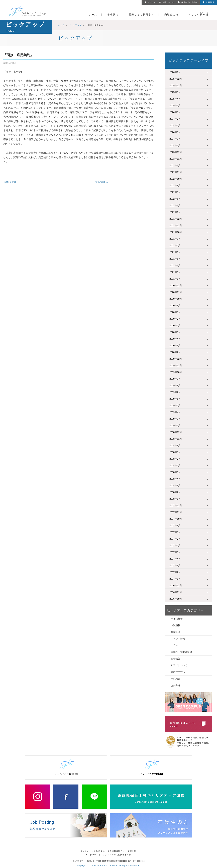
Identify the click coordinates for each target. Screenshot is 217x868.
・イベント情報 (177, 639)
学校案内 (113, 14)
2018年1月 (175, 499)
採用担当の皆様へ (188, 2)
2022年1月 (175, 212)
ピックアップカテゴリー (185, 610)
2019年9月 (175, 379)
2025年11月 (176, 85)
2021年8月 (175, 239)
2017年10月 (176, 519)
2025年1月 (175, 105)
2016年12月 (176, 585)
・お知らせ (174, 685)
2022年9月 (175, 185)
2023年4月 (175, 165)
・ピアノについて (178, 665)
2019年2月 (175, 419)
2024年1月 (175, 145)
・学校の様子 (176, 619)
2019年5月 (175, 405)
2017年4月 (175, 559)
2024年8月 (175, 112)
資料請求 (209, 2)
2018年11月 (176, 439)
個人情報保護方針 (116, 851)
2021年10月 (176, 232)
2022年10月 (176, 179)
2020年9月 (175, 305)
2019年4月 (175, 412)
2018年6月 (175, 465)
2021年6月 (175, 252)
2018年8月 (175, 452)
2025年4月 (175, 99)
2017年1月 (175, 579)
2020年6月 (175, 325)
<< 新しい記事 (10, 182)
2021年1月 (175, 279)
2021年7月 (175, 245)
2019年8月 (175, 385)
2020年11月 (176, 292)
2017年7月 (175, 539)
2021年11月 (176, 225)
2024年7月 (175, 119)
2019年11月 (176, 365)
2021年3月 (175, 272)
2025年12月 (176, 79)
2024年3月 (175, 132)
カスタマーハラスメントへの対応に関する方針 (108, 855)
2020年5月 (175, 332)
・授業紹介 (174, 632)
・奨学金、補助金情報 (180, 652)
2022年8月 (175, 192)
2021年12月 (176, 219)
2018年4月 (175, 479)
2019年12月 (176, 359)
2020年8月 (175, 312)
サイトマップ (87, 851)
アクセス (150, 2)
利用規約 (100, 851)
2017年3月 (175, 565)
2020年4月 (175, 339)
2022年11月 (176, 172)
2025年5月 (175, 92)
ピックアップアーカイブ (188, 60)
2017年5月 (175, 552)
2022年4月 (175, 205)
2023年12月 (176, 152)
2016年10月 (176, 599)
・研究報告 (174, 679)
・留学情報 (174, 659)
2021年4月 (175, 265)
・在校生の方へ (177, 672)
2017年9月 (175, 525)
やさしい (199, 14)
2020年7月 (175, 319)
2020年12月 (176, 285)
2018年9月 (175, 445)
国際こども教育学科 (141, 14)
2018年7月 (175, 459)
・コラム (173, 645)
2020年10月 (176, 299)
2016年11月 (176, 592)
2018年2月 (175, 492)
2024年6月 (175, 125)
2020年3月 (175, 345)
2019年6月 (175, 399)
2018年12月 (176, 432)
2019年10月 (176, 372)
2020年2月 (175, 352)
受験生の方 (172, 14)
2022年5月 (175, 199)
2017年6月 (175, 545)
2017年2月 (175, 572)
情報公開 (132, 851)
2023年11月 (176, 159)
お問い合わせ (167, 2)
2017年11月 (176, 512)
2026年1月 (175, 72)
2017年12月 (176, 505)
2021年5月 (175, 259)
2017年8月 (175, 532)
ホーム (93, 14)
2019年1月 (175, 425)
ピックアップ (75, 25)
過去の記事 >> (102, 182)
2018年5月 (175, 472)
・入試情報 (174, 625)
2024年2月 (175, 139)
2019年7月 (175, 392)
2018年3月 (175, 485)
